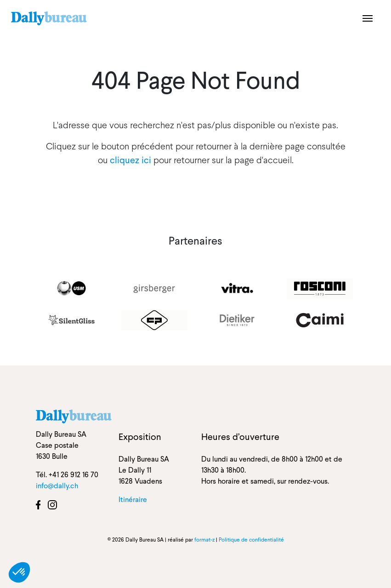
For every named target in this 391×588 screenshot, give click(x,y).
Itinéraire (133, 500)
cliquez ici (130, 160)
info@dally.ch (57, 486)
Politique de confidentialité (251, 540)
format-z (204, 540)
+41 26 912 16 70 (74, 475)
